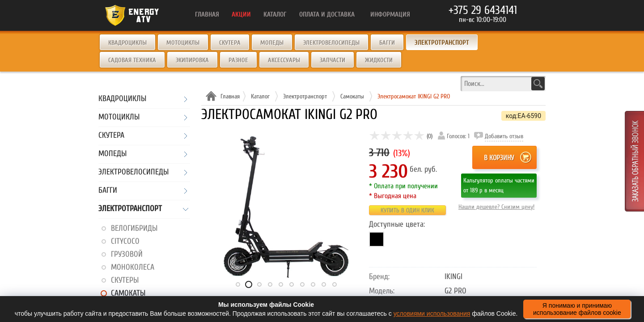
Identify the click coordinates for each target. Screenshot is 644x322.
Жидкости (379, 60)
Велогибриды (134, 228)
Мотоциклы (183, 43)
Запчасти (333, 60)
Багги (387, 43)
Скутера (230, 43)
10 (335, 284)
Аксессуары (284, 60)
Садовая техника (132, 60)
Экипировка (192, 60)
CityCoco (125, 241)
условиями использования (432, 314)
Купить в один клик (407, 210)
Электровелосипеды (331, 43)
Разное (238, 60)
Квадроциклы (127, 43)
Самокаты (128, 293)
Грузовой (127, 254)
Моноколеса (133, 267)
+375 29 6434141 (483, 10)
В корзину (499, 158)
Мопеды (272, 43)
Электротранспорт (130, 209)
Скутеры (125, 280)
